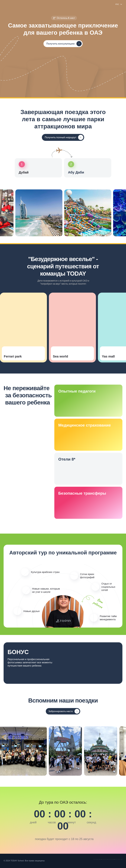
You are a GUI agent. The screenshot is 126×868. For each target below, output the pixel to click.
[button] (63, 44)
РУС (117, 4)
